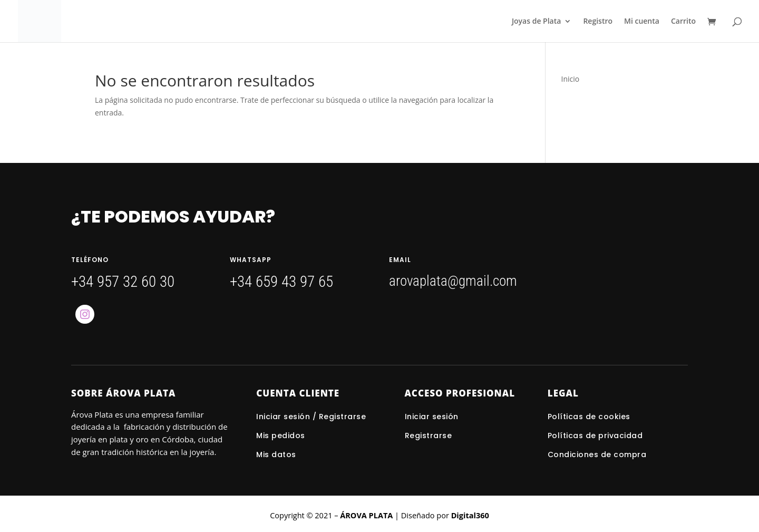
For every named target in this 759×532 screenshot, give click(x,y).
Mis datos (276, 454)
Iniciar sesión (433, 417)
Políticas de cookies (589, 417)
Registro (598, 22)
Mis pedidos (281, 436)
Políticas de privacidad (595, 436)
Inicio (571, 79)
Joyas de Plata (537, 22)
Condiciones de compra (597, 454)
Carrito (683, 22)
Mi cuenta (642, 22)
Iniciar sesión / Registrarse (311, 417)
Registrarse (429, 436)
